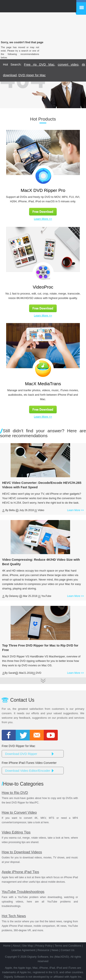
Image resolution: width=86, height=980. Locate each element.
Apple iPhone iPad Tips (20, 872)
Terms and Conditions (68, 946)
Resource (44, 950)
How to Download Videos (22, 852)
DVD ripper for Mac (32, 75)
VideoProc (43, 287)
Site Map (27, 946)
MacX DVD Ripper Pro (43, 190)
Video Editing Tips (16, 832)
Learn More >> (43, 219)
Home (7, 946)
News (55, 950)
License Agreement (23, 950)
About (16, 946)
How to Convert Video (19, 813)
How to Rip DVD (15, 793)
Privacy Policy (44, 946)
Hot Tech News (14, 916)
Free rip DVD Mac (39, 64)
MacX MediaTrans (43, 384)
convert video (68, 64)
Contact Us (68, 950)
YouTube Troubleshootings (23, 892)
